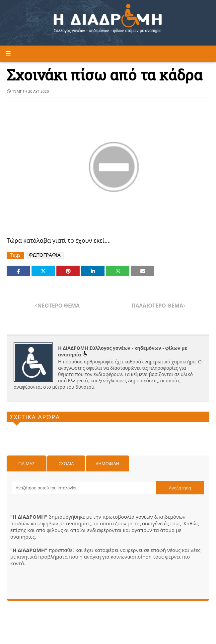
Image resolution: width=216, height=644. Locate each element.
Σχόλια (66, 463)
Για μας (26, 463)
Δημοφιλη (108, 463)
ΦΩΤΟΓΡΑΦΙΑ (45, 255)
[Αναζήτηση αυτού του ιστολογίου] (84, 488)
